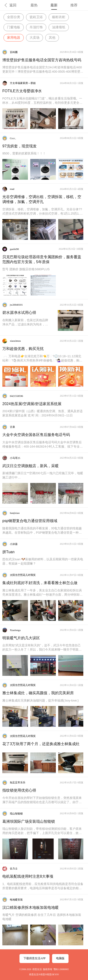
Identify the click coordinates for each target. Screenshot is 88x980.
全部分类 (14, 17)
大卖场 (34, 38)
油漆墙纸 (59, 27)
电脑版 (60, 958)
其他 (52, 38)
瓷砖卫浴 (36, 17)
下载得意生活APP (34, 958)
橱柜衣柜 (59, 17)
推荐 (74, 5)
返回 (13, 5)
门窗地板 (14, 27)
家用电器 (14, 38)
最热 (34, 5)
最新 (54, 5)
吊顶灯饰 (36, 27)
